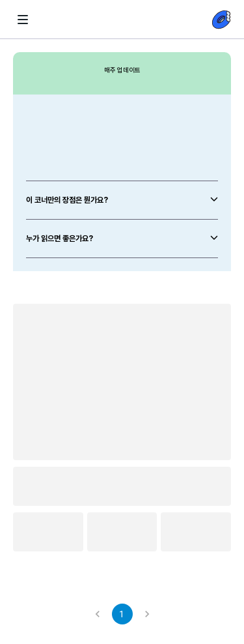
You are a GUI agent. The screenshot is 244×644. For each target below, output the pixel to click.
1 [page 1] (122, 614)
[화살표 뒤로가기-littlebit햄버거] (23, 20)
